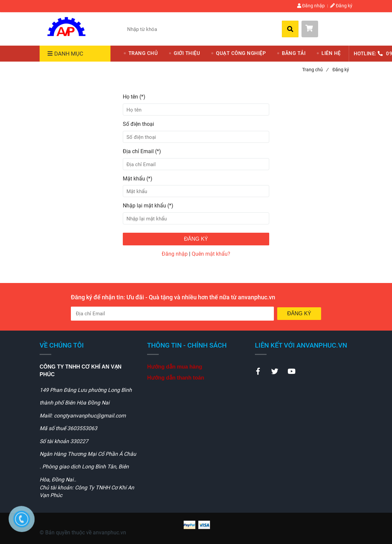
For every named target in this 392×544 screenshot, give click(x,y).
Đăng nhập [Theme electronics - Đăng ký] (311, 6)
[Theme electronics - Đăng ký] (66, 28)
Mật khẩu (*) (138, 179)
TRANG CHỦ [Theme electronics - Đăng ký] (143, 53)
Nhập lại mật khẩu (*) (148, 206)
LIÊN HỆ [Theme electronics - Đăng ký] (331, 53)
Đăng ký (196, 239)
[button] (327, 29)
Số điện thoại (138, 124)
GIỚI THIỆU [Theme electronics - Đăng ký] (187, 53)
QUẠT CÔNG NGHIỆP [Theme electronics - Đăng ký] (241, 53)
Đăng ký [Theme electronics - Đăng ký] (341, 6)
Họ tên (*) (134, 97)
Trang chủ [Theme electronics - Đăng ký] (315, 70)
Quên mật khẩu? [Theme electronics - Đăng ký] (211, 254)
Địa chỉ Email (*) (142, 151)
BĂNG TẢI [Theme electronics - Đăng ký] (294, 53)
